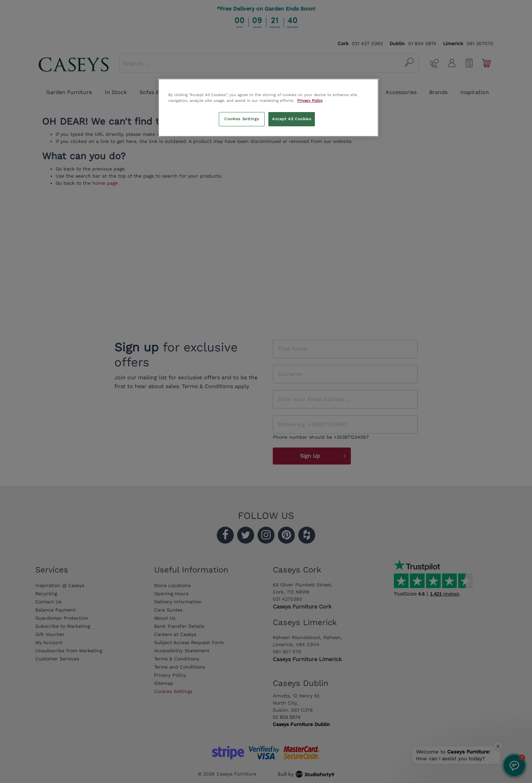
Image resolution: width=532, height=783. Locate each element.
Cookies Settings (242, 119)
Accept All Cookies (292, 119)
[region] (268, 108)
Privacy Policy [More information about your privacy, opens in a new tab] (310, 101)
